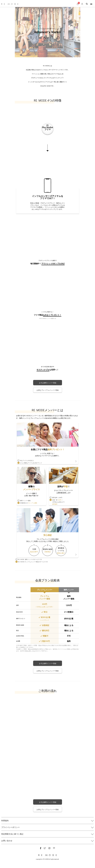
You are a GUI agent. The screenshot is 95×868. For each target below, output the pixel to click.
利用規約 (5, 821)
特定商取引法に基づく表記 (12, 834)
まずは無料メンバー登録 (48, 383)
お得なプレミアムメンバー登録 (48, 390)
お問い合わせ (7, 841)
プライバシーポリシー (10, 827)
